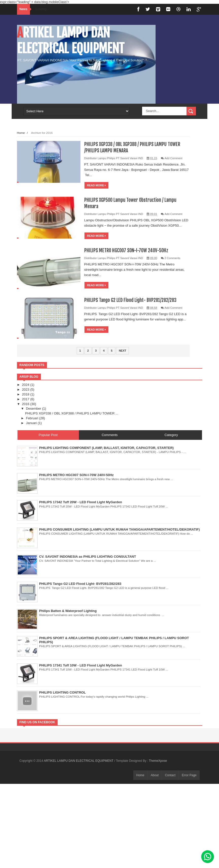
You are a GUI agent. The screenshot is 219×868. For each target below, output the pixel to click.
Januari (32, 423)
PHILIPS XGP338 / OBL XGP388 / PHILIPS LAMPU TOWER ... (72, 413)
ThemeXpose (158, 761)
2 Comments (172, 258)
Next (122, 351)
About (155, 775)
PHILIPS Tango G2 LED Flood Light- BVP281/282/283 (133, 300)
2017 (26, 399)
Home (21, 133)
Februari (32, 418)
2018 (26, 394)
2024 (26, 385)
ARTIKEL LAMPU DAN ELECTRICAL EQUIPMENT (71, 41)
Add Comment (173, 158)
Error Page (189, 775)
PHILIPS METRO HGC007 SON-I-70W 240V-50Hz (128, 250)
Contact (170, 775)
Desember (34, 409)
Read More (96, 185)
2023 (26, 390)
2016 (26, 404)
